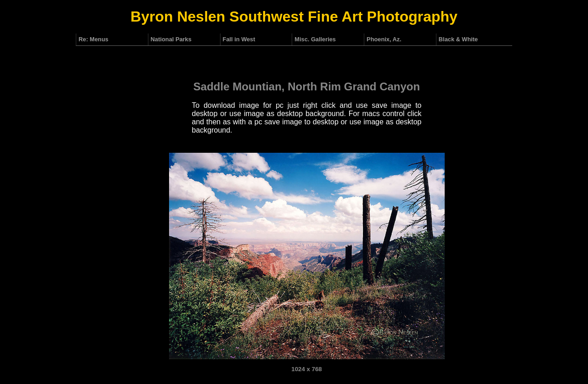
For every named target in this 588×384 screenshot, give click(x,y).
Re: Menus (93, 39)
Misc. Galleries (315, 39)
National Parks (171, 39)
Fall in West (239, 39)
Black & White (458, 39)
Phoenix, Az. (384, 39)
